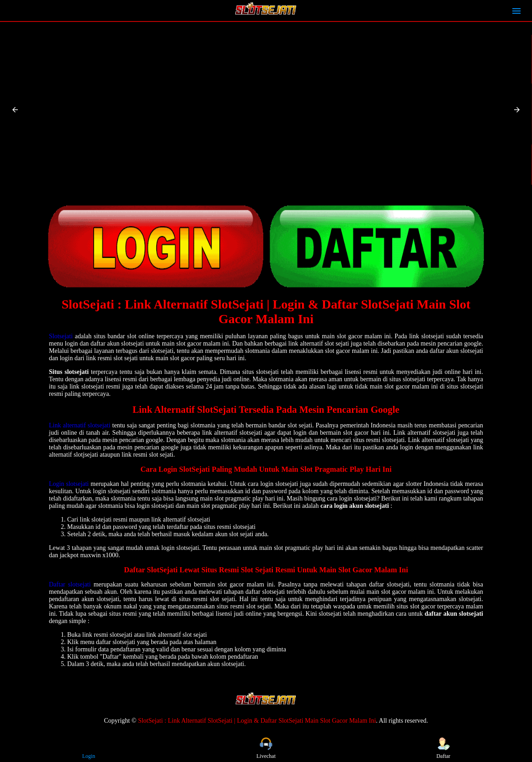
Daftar (444, 748)
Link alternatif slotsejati (80, 425)
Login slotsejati (69, 484)
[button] (15, 110)
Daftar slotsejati (70, 584)
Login (89, 748)
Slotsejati (61, 336)
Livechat (266, 748)
